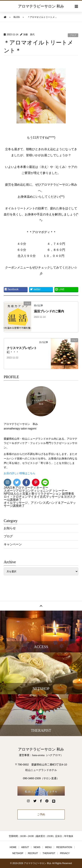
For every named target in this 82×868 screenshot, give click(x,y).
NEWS (37, 847)
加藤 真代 (29, 34)
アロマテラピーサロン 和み (41, 6)
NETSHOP (18, 853)
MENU (48, 847)
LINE (60, 289)
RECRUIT (33, 853)
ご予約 (41, 814)
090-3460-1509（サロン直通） (41, 778)
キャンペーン (13, 544)
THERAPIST (49, 853)
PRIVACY (65, 853)
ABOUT (25, 847)
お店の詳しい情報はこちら (20, 473)
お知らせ (10, 528)
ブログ (73, 35)
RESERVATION (64, 847)
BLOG (17, 17)
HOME (13, 847)
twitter (35, 289)
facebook (12, 289)
